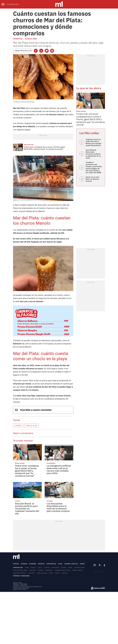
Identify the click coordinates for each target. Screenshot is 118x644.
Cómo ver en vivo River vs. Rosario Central (92, 179)
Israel (70, 568)
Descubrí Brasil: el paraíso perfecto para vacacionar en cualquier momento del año (27, 509)
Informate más (29, 145)
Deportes (41, 564)
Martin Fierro (80, 568)
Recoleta (32, 573)
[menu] (4, 4)
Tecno (60, 564)
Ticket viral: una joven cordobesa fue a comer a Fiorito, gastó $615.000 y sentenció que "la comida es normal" (91, 119)
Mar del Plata (32, 426)
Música (33, 568)
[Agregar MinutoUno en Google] (23, 51)
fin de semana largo (20, 570)
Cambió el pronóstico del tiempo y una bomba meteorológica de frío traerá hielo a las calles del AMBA (94, 167)
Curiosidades (51, 463)
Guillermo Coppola (20, 573)
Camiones (33, 570)
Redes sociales (20, 463)
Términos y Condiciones (21, 576)
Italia (40, 568)
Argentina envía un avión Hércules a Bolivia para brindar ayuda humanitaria (94, 142)
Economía (33, 564)
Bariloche (55, 568)
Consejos (50, 501)
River (27, 568)
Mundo (82, 564)
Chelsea (65, 573)
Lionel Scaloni (42, 573)
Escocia (41, 570)
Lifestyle (18, 39)
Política (16, 564)
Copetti (57, 573)
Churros (18, 426)
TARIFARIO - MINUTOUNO (20, 585)
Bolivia (63, 568)
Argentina (49, 570)
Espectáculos (51, 564)
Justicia (47, 568)
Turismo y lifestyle (71, 564)
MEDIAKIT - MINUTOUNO (20, 584)
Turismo (18, 501)
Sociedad (24, 564)
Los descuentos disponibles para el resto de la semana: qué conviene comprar (58, 507)
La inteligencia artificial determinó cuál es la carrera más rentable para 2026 (59, 469)
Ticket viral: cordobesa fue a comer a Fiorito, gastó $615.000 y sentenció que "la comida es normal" (44, 148)
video (51, 573)
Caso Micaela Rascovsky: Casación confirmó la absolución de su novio (93, 154)
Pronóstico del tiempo (63, 570)
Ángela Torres (78, 570)
